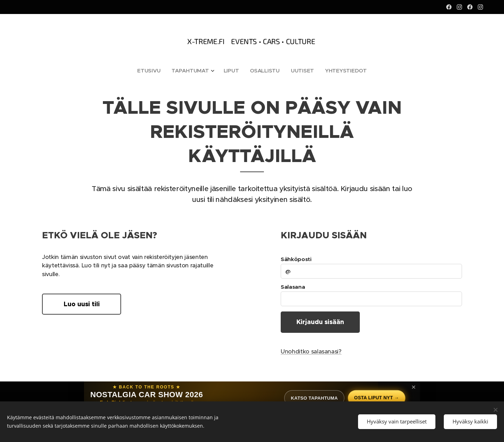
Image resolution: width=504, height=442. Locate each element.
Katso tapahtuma (314, 398)
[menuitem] (150, 71)
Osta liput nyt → (376, 398)
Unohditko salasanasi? (311, 352)
